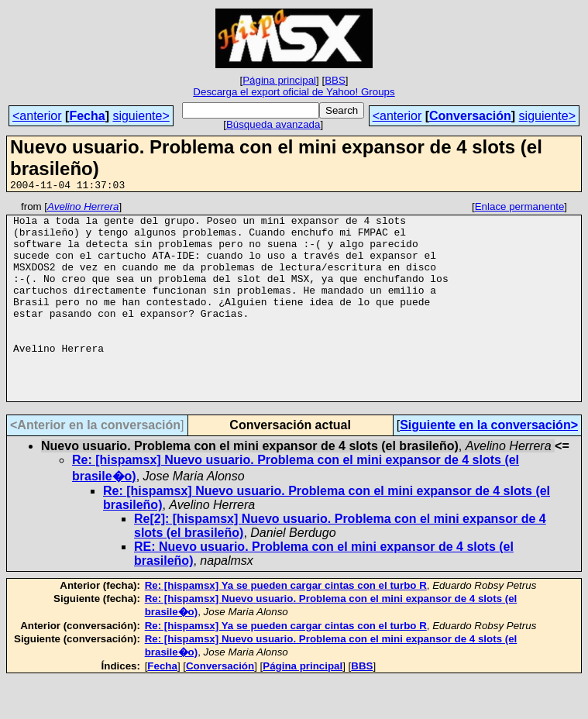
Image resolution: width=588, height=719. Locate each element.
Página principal (279, 80)
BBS (335, 80)
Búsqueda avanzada (273, 124)
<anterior (37, 116)
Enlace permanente (520, 209)
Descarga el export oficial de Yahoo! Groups (294, 92)
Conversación (470, 116)
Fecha (87, 116)
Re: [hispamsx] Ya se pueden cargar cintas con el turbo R (286, 625)
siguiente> (141, 116)
